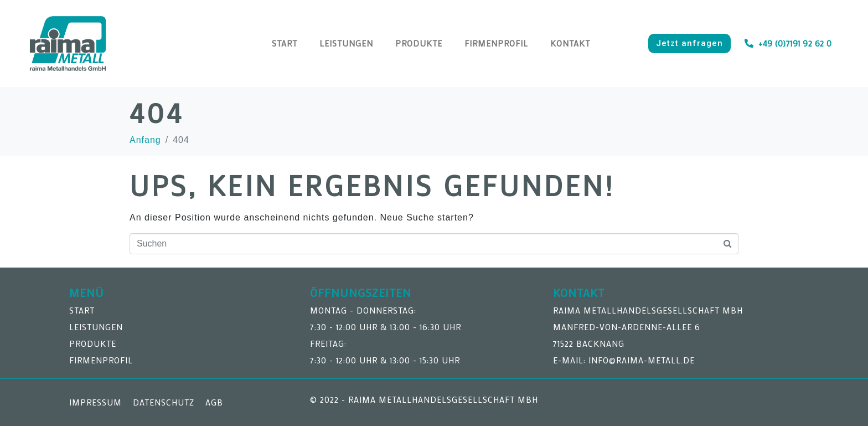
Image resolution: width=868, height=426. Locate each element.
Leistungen (346, 43)
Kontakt (570, 43)
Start (285, 43)
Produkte (419, 43)
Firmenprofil (496, 43)
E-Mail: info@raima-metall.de (624, 360)
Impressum (95, 402)
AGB (214, 402)
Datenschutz (164, 402)
